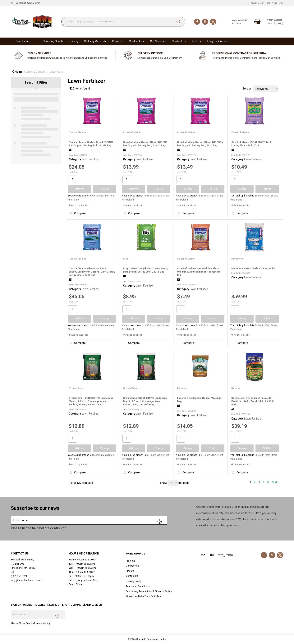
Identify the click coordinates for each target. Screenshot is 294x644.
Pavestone (237, 259)
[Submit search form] (178, 22)
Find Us (196, 41)
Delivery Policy (134, 581)
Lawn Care (57, 72)
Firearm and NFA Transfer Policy (143, 596)
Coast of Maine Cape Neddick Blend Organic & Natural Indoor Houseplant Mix (199, 272)
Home (17, 72)
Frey (126, 259)
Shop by (20, 41)
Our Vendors (158, 41)
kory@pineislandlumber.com (26, 580)
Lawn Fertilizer (91, 159)
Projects (117, 41)
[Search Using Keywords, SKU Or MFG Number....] (123, 22)
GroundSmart (77, 388)
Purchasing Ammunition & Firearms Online (149, 591)
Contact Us (179, 41)
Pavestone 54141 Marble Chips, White (253, 268)
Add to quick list (78, 205)
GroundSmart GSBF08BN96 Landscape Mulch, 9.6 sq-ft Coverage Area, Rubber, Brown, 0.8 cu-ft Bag (91, 401)
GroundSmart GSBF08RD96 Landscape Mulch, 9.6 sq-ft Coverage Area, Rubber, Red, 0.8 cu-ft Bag (145, 401)
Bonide (236, 388)
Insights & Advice (218, 41)
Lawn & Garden (35, 72)
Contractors (136, 41)
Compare (77, 214)
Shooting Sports (53, 41)
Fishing (74, 41)
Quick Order (257, 3)
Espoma (182, 388)
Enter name (12, 516)
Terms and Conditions (138, 586)
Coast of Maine (78, 132)
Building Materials (95, 41)
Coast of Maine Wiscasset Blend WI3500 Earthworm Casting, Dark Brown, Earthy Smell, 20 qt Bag (92, 272)
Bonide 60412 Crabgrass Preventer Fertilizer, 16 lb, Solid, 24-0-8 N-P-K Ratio (252, 401)
